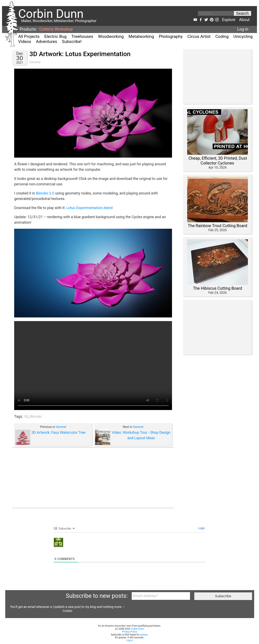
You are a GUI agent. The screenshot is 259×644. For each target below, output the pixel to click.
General (35, 62)
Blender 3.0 (45, 193)
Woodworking (111, 36)
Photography (171, 36)
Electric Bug (55, 36)
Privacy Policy (129, 632)
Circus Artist (199, 36)
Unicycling (243, 36)
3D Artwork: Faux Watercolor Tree (58, 432)
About (244, 20)
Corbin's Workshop (56, 29)
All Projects (29, 36)
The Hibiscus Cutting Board (218, 288)
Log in (243, 29)
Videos (25, 42)
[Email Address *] (161, 596)
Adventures (47, 42)
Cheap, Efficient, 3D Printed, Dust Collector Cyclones (218, 161)
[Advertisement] (93, 478)
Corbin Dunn (137, 629)
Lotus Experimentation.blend (90, 208)
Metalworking (141, 36)
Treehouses (82, 36)
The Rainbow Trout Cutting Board (217, 226)
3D (26, 416)
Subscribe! (72, 42)
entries (144, 635)
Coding (222, 36)
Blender (36, 416)
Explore (229, 20)
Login (201, 528)
